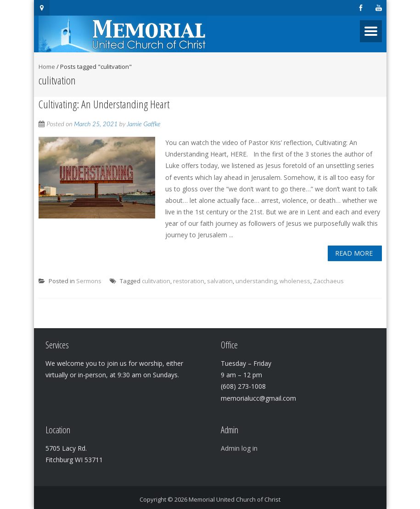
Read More (354, 253)
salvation (220, 281)
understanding (256, 281)
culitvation (156, 281)
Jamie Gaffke (143, 124)
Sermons (89, 281)
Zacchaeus (328, 281)
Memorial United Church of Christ (235, 499)
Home (47, 67)
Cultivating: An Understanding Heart (104, 104)
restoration (189, 281)
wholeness (295, 281)
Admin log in (239, 448)
